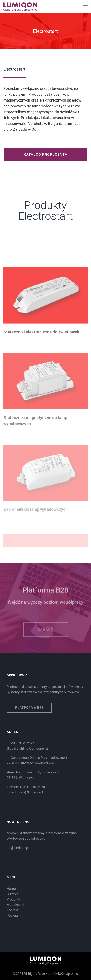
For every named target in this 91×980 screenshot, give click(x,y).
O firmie (12, 894)
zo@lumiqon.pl (18, 848)
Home (11, 889)
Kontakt (12, 910)
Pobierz (12, 916)
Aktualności (15, 905)
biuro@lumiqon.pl (30, 792)
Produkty (13, 899)
